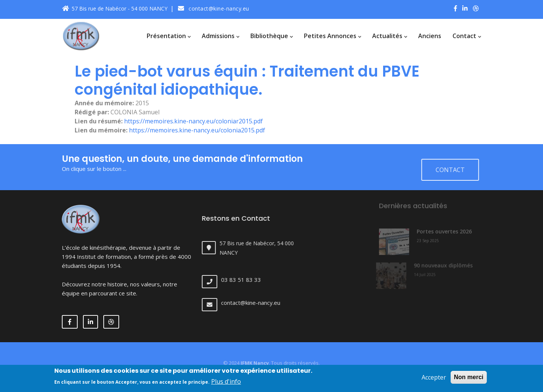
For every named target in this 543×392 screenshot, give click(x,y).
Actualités (390, 36)
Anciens (430, 36)
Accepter (434, 379)
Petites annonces (332, 36)
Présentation (169, 36)
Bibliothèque (271, 36)
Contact (467, 36)
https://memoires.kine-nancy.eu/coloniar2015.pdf (193, 121)
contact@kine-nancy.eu (214, 8)
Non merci (469, 379)
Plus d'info (226, 383)
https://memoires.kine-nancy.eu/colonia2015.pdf (197, 130)
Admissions (220, 36)
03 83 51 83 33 (246, 280)
